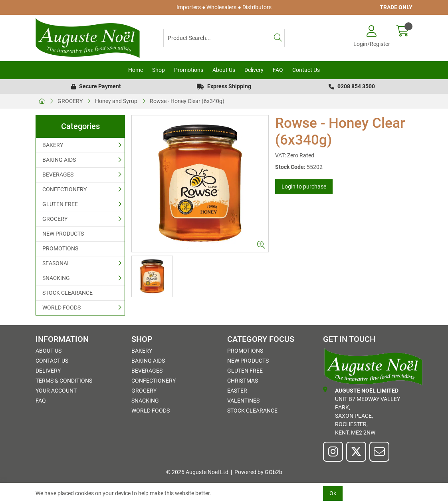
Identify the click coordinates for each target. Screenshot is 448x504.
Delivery (254, 70)
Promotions (189, 70)
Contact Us (306, 70)
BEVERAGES (58, 175)
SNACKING (56, 278)
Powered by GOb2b (258, 472)
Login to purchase (304, 187)
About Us (224, 70)
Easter (237, 391)
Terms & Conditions (64, 381)
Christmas (243, 381)
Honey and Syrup (116, 101)
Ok (333, 493)
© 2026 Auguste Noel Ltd (197, 472)
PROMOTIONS (60, 248)
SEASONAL (56, 263)
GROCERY (70, 101)
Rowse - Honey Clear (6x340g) (187, 101)
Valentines (243, 401)
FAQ (278, 70)
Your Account (56, 391)
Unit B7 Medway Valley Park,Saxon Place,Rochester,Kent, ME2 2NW (362, 411)
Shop (159, 70)
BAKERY (53, 145)
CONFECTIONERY (64, 189)
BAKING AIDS (59, 160)
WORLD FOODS (61, 308)
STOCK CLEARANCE (67, 293)
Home (136, 70)
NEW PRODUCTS (63, 234)
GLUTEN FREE (60, 204)
